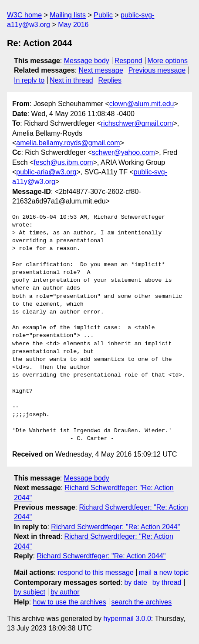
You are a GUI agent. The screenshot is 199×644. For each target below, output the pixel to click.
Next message (101, 70)
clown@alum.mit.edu (142, 104)
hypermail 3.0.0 (127, 619)
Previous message (157, 70)
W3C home (24, 15)
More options (168, 61)
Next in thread (71, 80)
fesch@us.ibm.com (63, 162)
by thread (167, 582)
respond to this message (95, 572)
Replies (110, 80)
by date (135, 582)
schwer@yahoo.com (123, 152)
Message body (87, 61)
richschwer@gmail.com (137, 123)
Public (103, 15)
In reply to (29, 80)
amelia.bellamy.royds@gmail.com (68, 143)
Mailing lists (68, 15)
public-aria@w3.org (46, 172)
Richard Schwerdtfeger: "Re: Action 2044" (115, 527)
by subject (30, 592)
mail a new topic (164, 572)
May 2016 (73, 25)
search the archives (142, 602)
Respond (128, 61)
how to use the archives (70, 602)
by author (65, 592)
